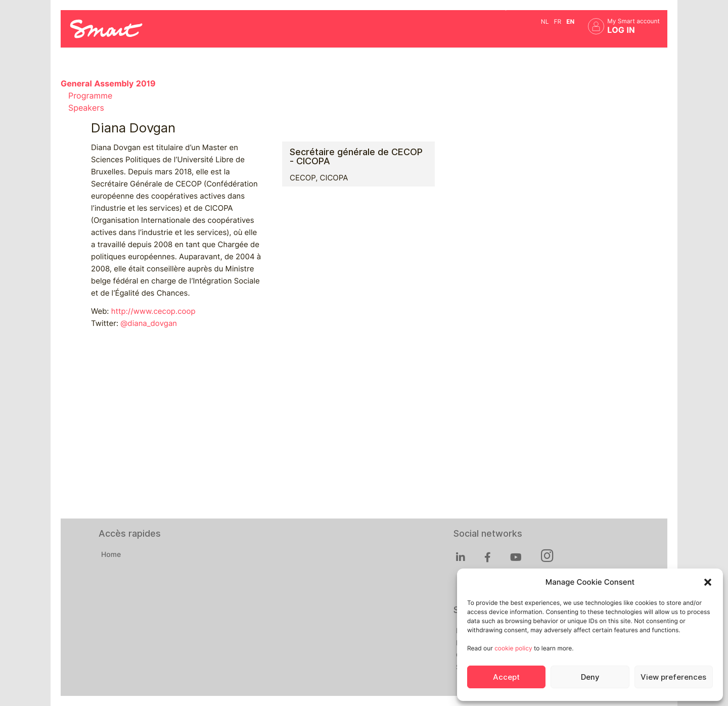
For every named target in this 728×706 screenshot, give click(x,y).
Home (111, 555)
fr (557, 21)
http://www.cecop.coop (153, 311)
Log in (621, 30)
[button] (708, 582)
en (570, 21)
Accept (506, 677)
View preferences (673, 677)
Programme (90, 96)
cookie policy (513, 648)
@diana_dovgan (149, 323)
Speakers (86, 108)
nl (545, 21)
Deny (590, 677)
